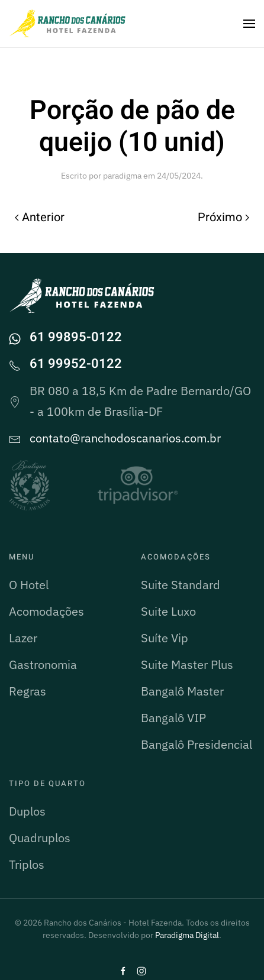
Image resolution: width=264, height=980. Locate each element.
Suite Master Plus (187, 664)
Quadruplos (40, 838)
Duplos (27, 811)
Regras (28, 691)
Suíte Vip (165, 638)
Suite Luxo (168, 611)
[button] (249, 24)
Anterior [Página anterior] (40, 217)
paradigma (122, 176)
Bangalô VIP (173, 718)
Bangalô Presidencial (197, 744)
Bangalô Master (182, 691)
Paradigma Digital (187, 935)
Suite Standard (181, 585)
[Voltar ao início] (68, 24)
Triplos (27, 864)
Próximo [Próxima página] (223, 217)
